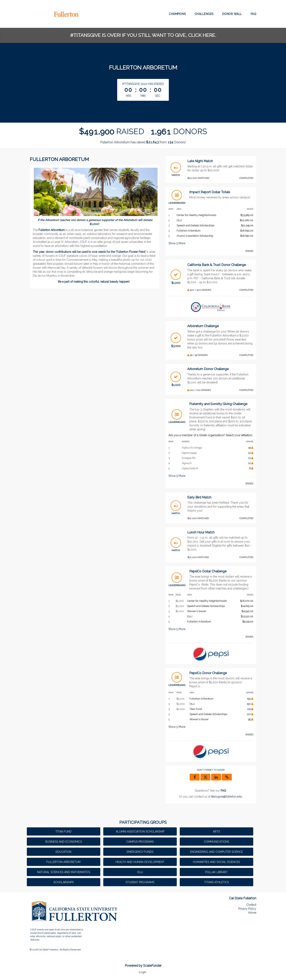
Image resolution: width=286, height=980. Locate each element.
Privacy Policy (247, 909)
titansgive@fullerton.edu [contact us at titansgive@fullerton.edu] (227, 797)
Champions (177, 14)
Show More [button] (177, 243)
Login (143, 972)
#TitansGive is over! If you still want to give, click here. (143, 35)
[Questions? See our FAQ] (223, 791)
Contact (251, 905)
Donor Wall (232, 14)
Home (252, 913)
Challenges (204, 14)
